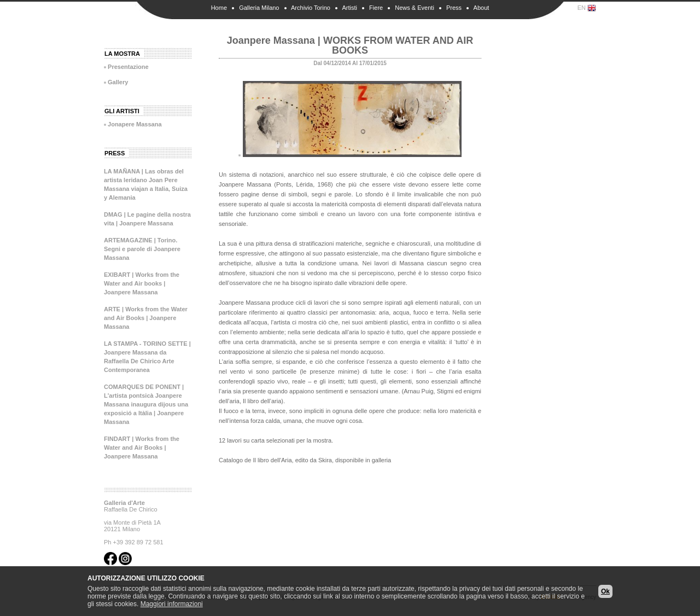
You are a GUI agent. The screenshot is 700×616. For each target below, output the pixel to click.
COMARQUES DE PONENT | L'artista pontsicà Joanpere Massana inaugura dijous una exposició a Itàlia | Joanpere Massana (146, 404)
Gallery (118, 82)
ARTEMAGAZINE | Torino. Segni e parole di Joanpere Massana (142, 249)
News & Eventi (415, 8)
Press (454, 8)
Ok (605, 591)
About (482, 8)
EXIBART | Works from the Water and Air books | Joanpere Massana (142, 283)
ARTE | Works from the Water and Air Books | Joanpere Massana (146, 318)
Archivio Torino (311, 8)
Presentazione (128, 67)
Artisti (349, 8)
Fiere (376, 8)
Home (219, 8)
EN (587, 8)
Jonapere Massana (135, 124)
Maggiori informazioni (172, 604)
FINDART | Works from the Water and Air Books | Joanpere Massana (142, 448)
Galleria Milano (259, 8)
